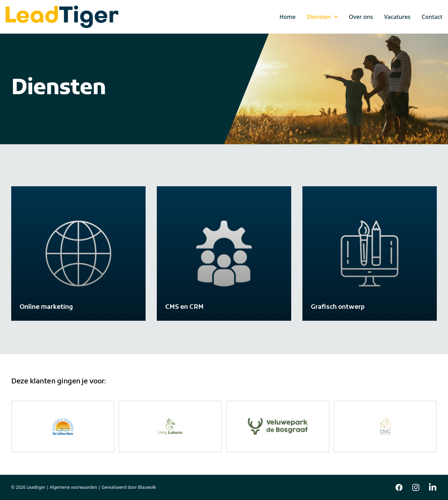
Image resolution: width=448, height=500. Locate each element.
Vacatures (397, 17)
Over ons (361, 17)
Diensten (322, 17)
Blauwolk (147, 487)
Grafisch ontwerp (338, 307)
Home (287, 17)
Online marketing (46, 307)
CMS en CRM (184, 307)
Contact (432, 17)
